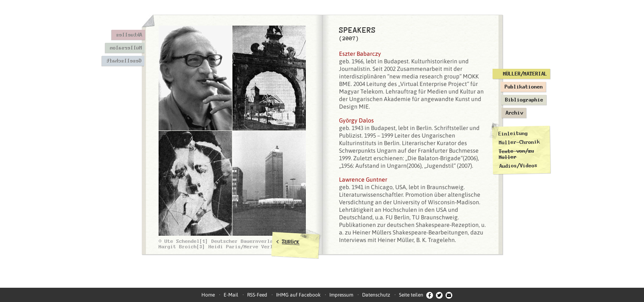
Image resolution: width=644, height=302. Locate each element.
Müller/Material (525, 74)
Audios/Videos (518, 166)
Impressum (341, 295)
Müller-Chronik (519, 142)
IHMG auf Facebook (298, 295)
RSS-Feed (257, 295)
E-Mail (231, 295)
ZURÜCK (291, 242)
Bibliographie (524, 100)
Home (208, 295)
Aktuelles (129, 35)
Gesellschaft (124, 61)
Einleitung (513, 134)
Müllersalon (126, 48)
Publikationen (524, 87)
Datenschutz (376, 295)
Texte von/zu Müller (516, 154)
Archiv (514, 113)
